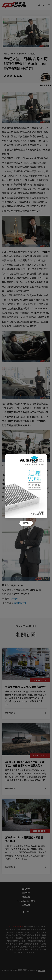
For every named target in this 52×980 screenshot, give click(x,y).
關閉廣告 (26, 523)
